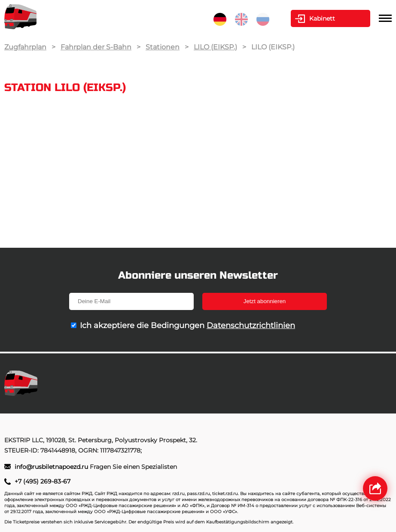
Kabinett (322, 18)
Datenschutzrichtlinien (251, 325)
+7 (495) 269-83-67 (43, 481)
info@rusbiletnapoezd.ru (52, 467)
